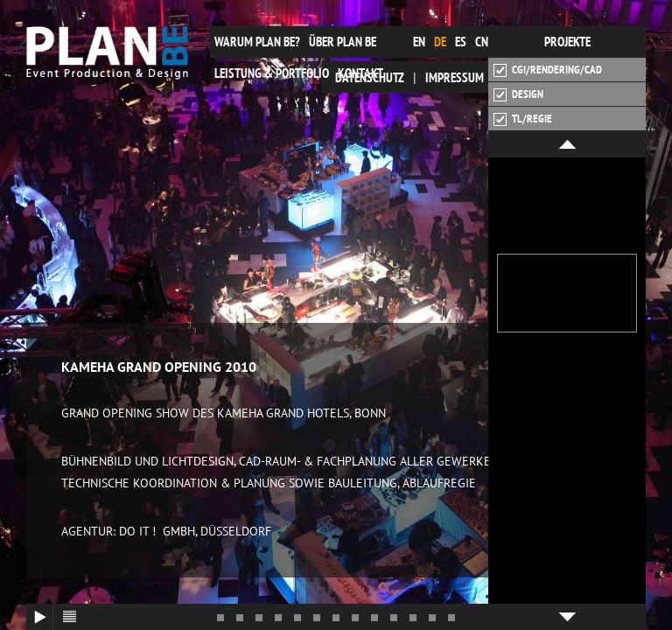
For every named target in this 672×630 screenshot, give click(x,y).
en (419, 42)
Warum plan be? (257, 42)
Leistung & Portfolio (272, 73)
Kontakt (360, 73)
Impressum (455, 77)
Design (518, 94)
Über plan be (343, 42)
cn (482, 42)
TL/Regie (523, 119)
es (461, 42)
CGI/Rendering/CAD (548, 70)
